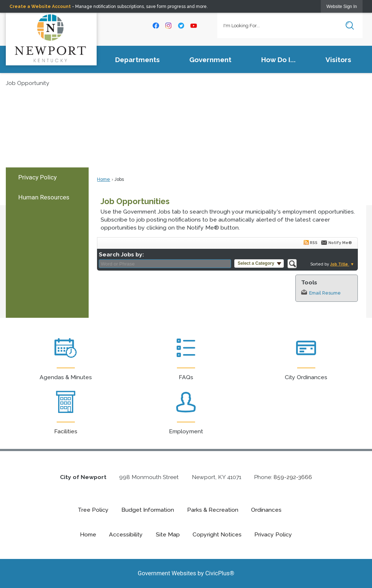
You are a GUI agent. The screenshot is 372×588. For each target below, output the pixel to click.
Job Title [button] (340, 264)
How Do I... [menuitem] (278, 60)
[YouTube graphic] (194, 26)
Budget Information (148, 510)
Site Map (168, 534)
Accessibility (126, 534)
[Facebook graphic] (156, 26)
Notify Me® (340, 243)
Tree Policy (93, 510)
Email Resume (325, 293)
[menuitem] (47, 177)
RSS (314, 243)
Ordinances (266, 510)
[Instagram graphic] (169, 26)
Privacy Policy (37, 177)
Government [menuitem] (210, 60)
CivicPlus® (220, 573)
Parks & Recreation (213, 510)
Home (104, 179)
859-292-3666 (293, 477)
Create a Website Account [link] (40, 7)
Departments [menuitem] (138, 60)
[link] (342, 6)
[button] (350, 25)
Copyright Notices (217, 534)
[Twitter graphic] (181, 26)
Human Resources (44, 197)
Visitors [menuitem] (338, 60)
